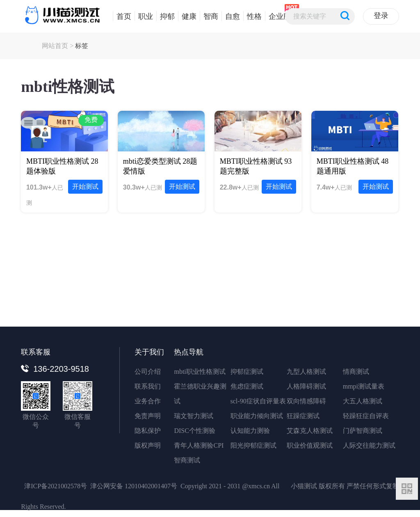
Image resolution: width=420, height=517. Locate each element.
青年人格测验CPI (199, 445)
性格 (252, 16)
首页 (122, 16)
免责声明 (148, 416)
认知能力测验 (250, 431)
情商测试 (356, 372)
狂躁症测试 (303, 416)
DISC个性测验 (194, 431)
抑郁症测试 (247, 372)
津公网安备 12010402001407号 (134, 486)
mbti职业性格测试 (200, 372)
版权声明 (148, 445)
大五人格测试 (363, 401)
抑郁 (165, 16)
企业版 (278, 16)
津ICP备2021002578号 (56, 486)
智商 (209, 16)
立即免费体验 (210, 296)
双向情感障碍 (306, 401)
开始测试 (85, 186)
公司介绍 (148, 372)
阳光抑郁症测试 (253, 445)
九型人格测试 (306, 372)
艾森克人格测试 (310, 431)
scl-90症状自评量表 (258, 401)
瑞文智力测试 (194, 416)
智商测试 (187, 460)
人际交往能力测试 (369, 445)
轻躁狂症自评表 (366, 416)
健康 (187, 16)
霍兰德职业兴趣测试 (200, 394)
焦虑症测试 (247, 386)
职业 (144, 16)
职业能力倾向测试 (257, 416)
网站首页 (55, 46)
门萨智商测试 (363, 431)
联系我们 (148, 386)
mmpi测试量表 (364, 386)
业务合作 (148, 401)
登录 (381, 16)
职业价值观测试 (310, 445)
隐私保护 (148, 431)
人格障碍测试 (306, 386)
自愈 (231, 16)
